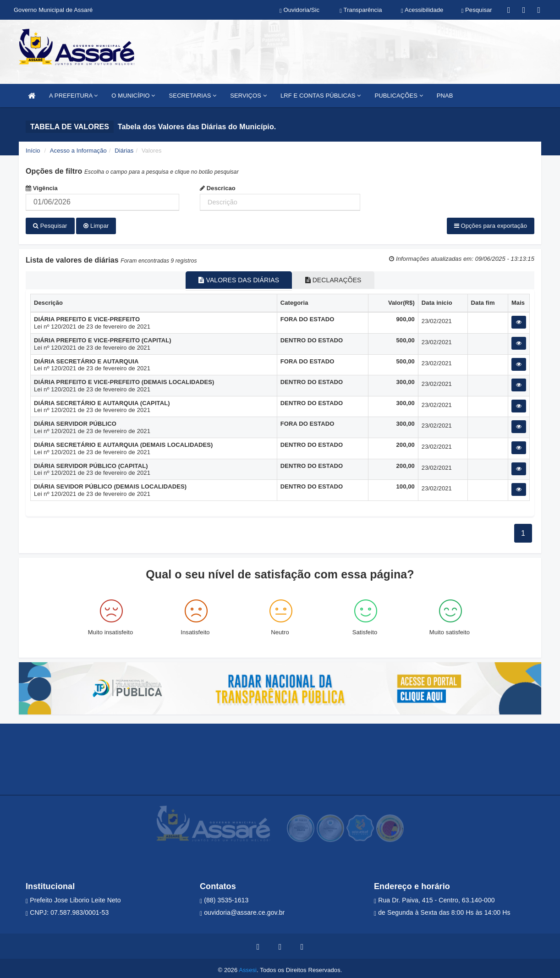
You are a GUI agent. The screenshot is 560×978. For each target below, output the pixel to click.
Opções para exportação (491, 226)
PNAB (445, 96)
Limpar (96, 226)
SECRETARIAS (193, 96)
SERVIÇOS (248, 96)
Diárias (124, 151)
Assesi (248, 966)
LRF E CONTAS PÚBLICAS (321, 96)
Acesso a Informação (78, 151)
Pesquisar (50, 226)
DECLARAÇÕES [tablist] (339, 277)
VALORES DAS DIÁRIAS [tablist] (233, 277)
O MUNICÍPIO (133, 96)
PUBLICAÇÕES (398, 96)
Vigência (42, 188)
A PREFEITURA (73, 96)
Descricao (218, 188)
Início (33, 151)
